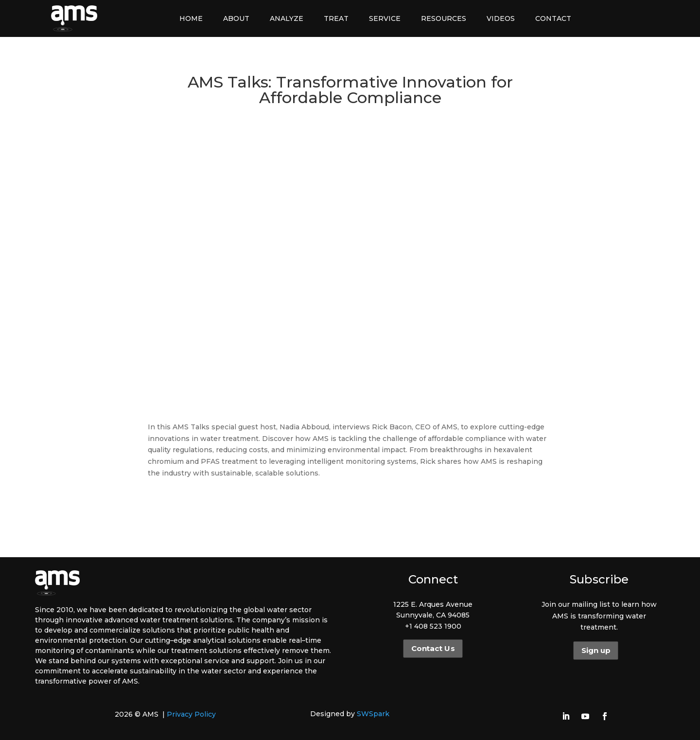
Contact (553, 18)
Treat (336, 18)
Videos (501, 18)
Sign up (596, 651)
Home (191, 18)
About (236, 18)
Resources (444, 18)
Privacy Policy (191, 714)
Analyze (287, 18)
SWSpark (373, 714)
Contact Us (433, 649)
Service (385, 18)
